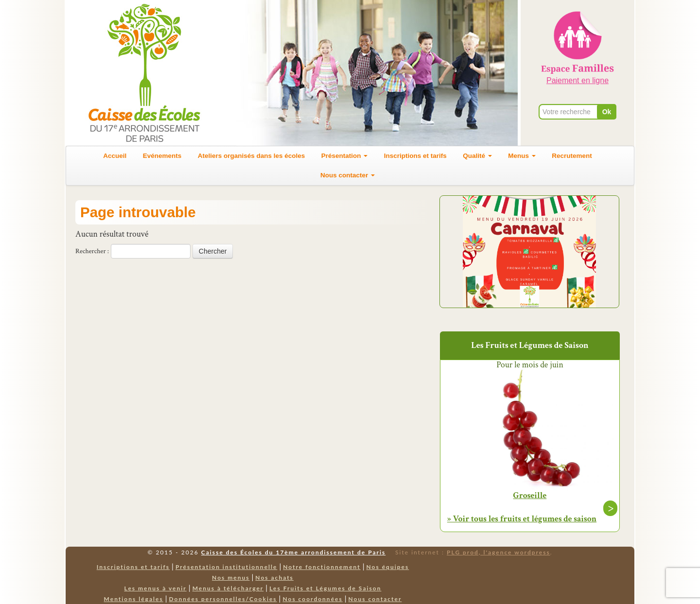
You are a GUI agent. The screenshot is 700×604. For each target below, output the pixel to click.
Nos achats (274, 578)
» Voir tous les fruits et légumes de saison (522, 519)
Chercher (213, 251)
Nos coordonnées (312, 599)
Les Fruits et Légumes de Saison (325, 588)
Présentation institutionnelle (227, 567)
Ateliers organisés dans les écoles (252, 156)
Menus (522, 156)
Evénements (162, 156)
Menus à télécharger (228, 588)
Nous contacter (348, 175)
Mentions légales (134, 599)
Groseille (530, 496)
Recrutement (572, 156)
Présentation (345, 156)
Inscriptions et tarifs (415, 156)
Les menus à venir (156, 588)
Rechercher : (92, 251)
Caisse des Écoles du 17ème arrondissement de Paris (293, 552)
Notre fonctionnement (322, 567)
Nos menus (231, 578)
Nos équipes (388, 567)
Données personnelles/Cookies (223, 599)
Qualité (477, 156)
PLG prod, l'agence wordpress (499, 552)
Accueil (115, 156)
